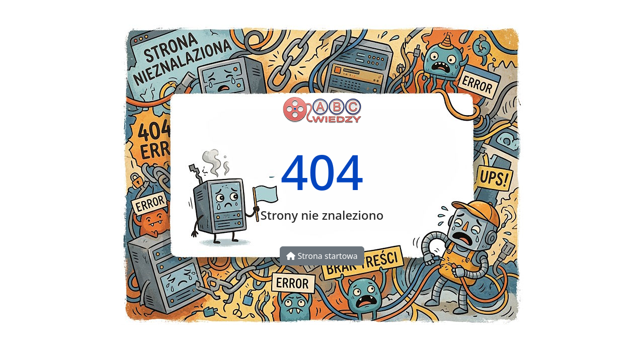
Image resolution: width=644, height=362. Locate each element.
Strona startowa (322, 256)
